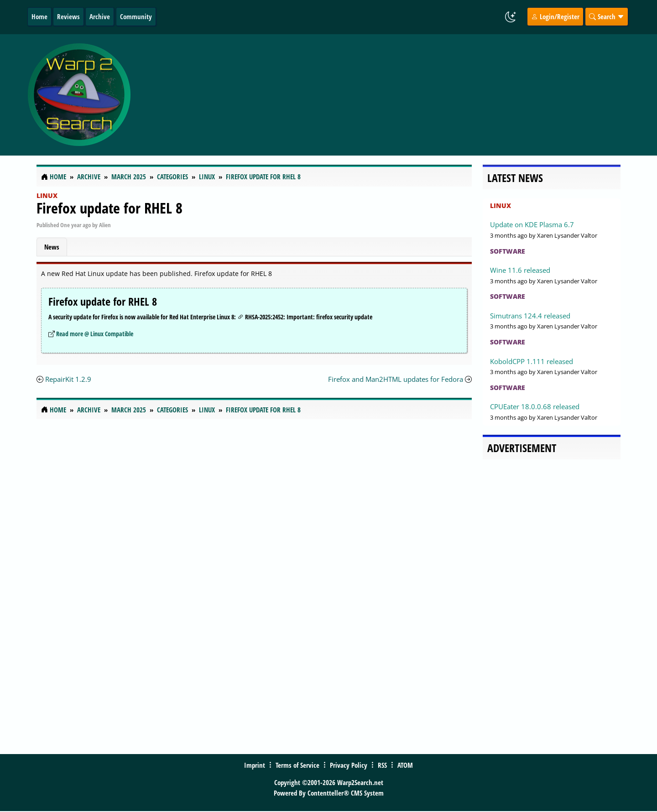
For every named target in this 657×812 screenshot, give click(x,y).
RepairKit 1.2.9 (68, 379)
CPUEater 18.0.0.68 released (535, 406)
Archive (100, 16)
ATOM (405, 765)
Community (136, 16)
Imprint (255, 765)
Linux (47, 195)
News (52, 247)
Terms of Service (297, 765)
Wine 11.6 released (520, 270)
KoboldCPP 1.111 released (532, 361)
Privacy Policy (349, 765)
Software (508, 251)
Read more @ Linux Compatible (95, 334)
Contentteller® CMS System (346, 793)
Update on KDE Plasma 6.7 (532, 224)
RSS (382, 765)
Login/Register (555, 16)
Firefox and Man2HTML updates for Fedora (396, 379)
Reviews (68, 16)
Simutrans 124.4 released (530, 316)
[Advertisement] (383, 95)
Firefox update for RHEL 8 (109, 208)
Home (39, 16)
